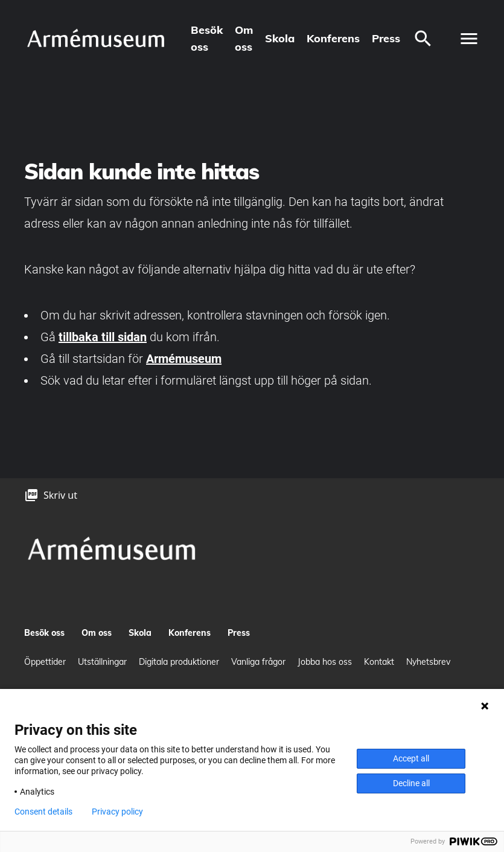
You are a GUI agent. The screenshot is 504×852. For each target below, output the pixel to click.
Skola (280, 38)
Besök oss (207, 38)
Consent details (43, 812)
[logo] (95, 39)
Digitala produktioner (179, 662)
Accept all (411, 758)
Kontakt (379, 662)
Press (386, 38)
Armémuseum (184, 359)
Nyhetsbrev (428, 662)
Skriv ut (60, 495)
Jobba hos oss (325, 662)
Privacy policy (117, 812)
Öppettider (45, 662)
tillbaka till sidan (103, 337)
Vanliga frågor (258, 662)
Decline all (411, 783)
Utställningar (102, 662)
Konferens (333, 38)
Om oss (244, 38)
